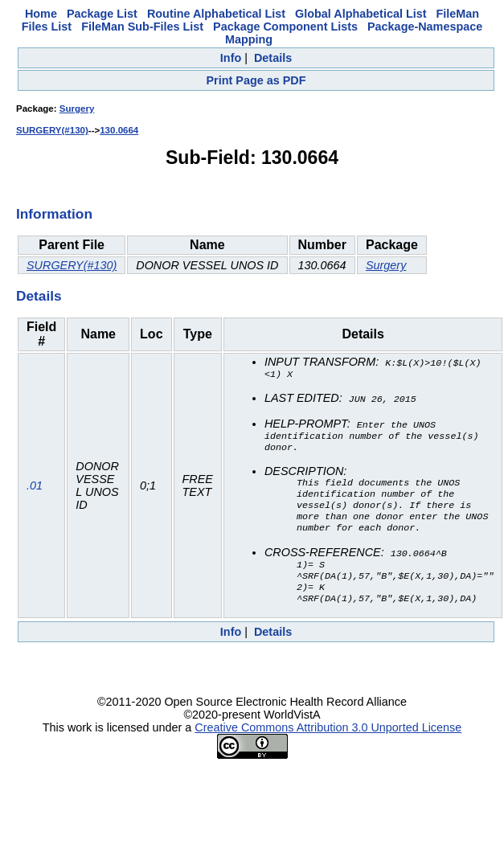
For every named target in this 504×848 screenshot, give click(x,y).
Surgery (77, 109)
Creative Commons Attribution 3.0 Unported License (328, 744)
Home (41, 14)
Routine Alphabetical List (216, 14)
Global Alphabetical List (361, 14)
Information (54, 214)
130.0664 (119, 130)
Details (273, 58)
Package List (102, 14)
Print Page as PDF (256, 80)
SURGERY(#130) (52, 130)
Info (231, 58)
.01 (35, 494)
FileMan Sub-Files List (142, 27)
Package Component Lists (285, 27)
